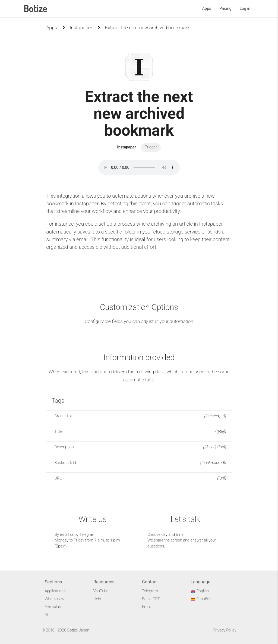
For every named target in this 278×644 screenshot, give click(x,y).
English (200, 591)
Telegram (88, 535)
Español (200, 599)
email (65, 535)
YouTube (101, 591)
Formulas (53, 607)
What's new (54, 599)
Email (147, 607)
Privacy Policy (225, 630)
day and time (172, 535)
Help (97, 599)
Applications (55, 591)
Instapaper (81, 28)
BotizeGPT (151, 599)
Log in (245, 9)
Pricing (225, 9)
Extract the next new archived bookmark (147, 28)
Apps (207, 9)
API (47, 615)
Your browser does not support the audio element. (139, 167)
